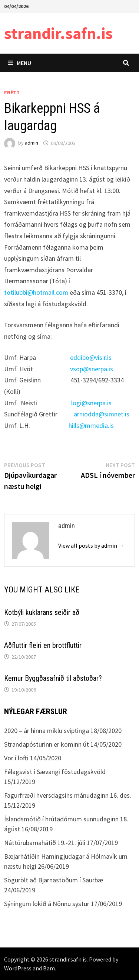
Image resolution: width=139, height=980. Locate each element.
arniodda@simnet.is (102, 414)
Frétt (12, 92)
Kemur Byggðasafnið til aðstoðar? (53, 678)
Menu (19, 63)
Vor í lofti (16, 758)
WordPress (18, 968)
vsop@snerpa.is (92, 369)
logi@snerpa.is (91, 403)
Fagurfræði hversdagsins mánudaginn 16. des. (68, 795)
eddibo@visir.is (91, 357)
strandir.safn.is (58, 33)
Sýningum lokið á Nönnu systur (47, 904)
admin (32, 143)
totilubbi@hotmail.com (36, 292)
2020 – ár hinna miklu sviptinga (47, 731)
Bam (49, 968)
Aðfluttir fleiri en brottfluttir (43, 645)
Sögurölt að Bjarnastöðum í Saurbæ (54, 880)
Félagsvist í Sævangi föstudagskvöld (55, 772)
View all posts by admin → (91, 545)
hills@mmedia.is (91, 425)
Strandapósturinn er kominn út (47, 744)
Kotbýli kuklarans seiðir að (42, 612)
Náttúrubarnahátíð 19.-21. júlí (45, 843)
